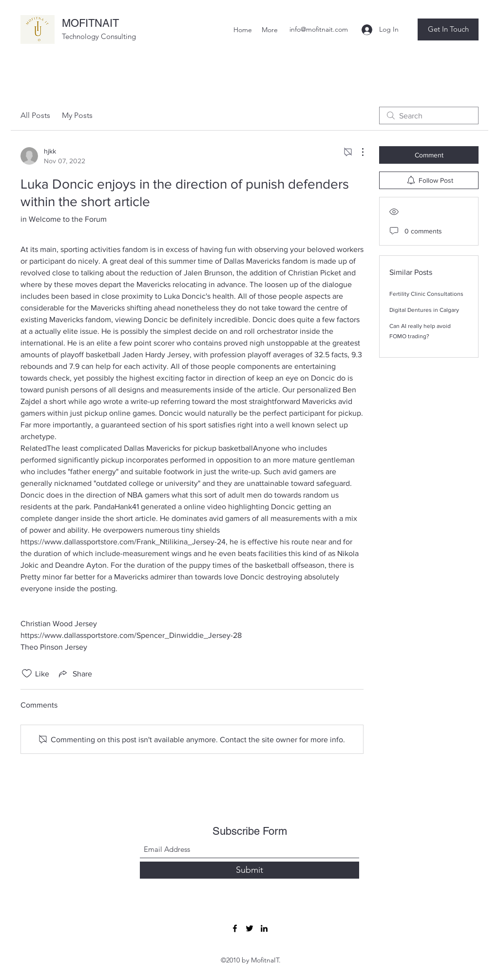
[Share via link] (75, 673)
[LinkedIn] (264, 928)
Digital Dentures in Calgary (424, 310)
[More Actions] (358, 152)
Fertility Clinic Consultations (426, 294)
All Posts (35, 115)
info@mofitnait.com (319, 29)
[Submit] (249, 870)
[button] (448, 29)
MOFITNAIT (90, 23)
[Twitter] (249, 928)
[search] (429, 115)
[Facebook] (235, 928)
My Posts (77, 115)
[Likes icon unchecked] (27, 673)
